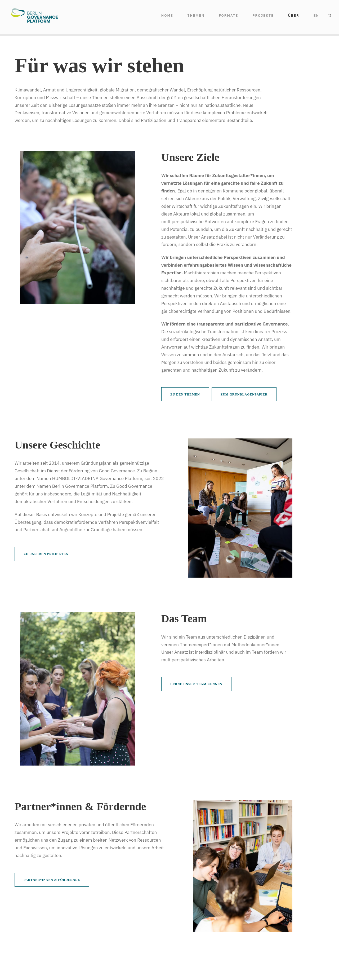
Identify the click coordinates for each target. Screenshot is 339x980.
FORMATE (228, 16)
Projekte (263, 16)
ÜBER (294, 16)
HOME (167, 16)
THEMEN (196, 16)
